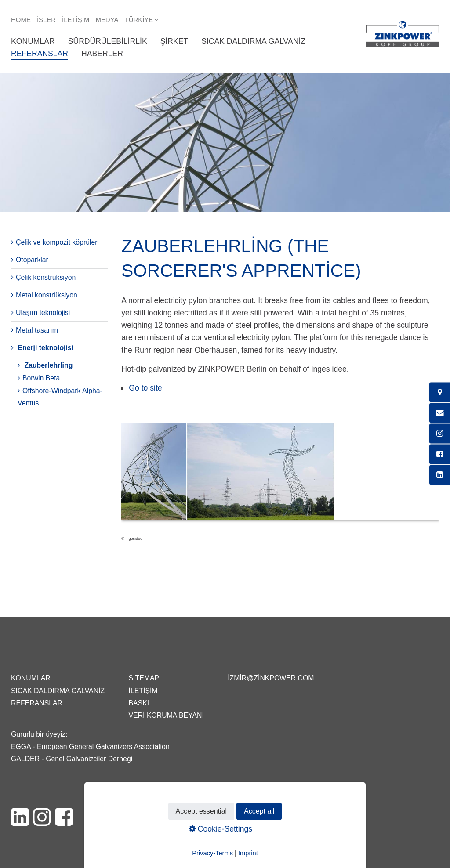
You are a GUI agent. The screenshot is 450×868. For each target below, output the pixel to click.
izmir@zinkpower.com (271, 678)
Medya (107, 20)
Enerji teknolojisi (45, 348)
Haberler (102, 54)
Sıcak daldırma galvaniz (253, 41)
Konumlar (33, 41)
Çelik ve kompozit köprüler (57, 242)
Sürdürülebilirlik (108, 41)
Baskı (139, 703)
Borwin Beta (41, 378)
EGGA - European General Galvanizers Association (90, 747)
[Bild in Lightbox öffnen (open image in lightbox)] (280, 476)
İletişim (76, 20)
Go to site (145, 388)
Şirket (174, 41)
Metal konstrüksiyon (47, 295)
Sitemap (144, 678)
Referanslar (40, 54)
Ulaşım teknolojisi (43, 313)
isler (46, 20)
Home (21, 20)
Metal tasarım (37, 330)
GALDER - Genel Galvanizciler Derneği (72, 759)
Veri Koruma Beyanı (166, 715)
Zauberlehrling (48, 365)
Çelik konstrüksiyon (46, 277)
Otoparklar (32, 260)
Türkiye (139, 20)
